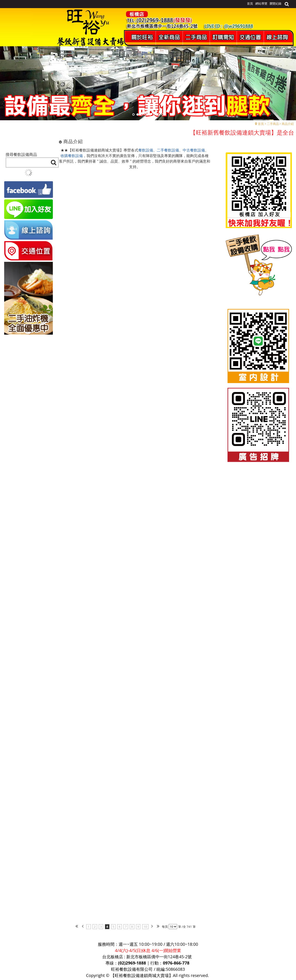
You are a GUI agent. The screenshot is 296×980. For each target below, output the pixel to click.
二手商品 (273, 124)
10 (145, 927)
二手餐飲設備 (168, 150)
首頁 (261, 124)
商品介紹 (288, 124)
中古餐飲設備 (194, 150)
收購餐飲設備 (72, 156)
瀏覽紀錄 (275, 3)
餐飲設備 (146, 150)
